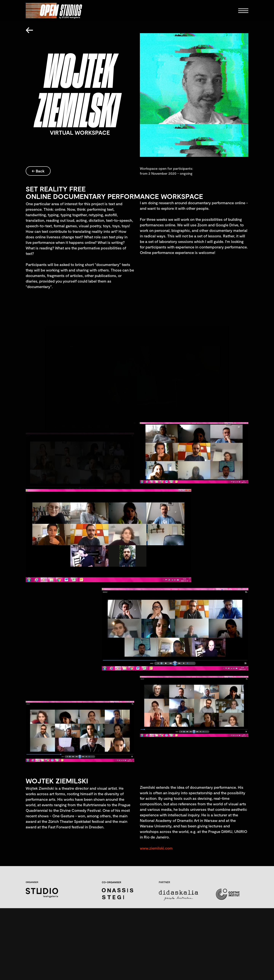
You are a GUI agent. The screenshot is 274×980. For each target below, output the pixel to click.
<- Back (38, 171)
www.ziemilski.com (156, 848)
